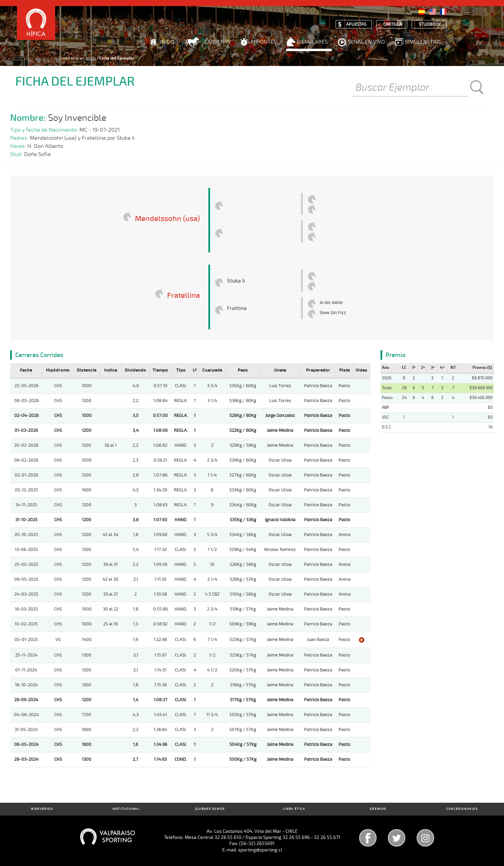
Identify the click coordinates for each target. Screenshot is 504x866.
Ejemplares (312, 42)
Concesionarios (462, 809)
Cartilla (393, 25)
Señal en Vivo (366, 42)
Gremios (378, 809)
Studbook (430, 25)
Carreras (217, 42)
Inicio (167, 42)
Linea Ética (294, 809)
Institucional (126, 809)
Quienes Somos (210, 809)
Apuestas (356, 25)
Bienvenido (42, 809)
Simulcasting (423, 42)
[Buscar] (410, 88)
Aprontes (264, 42)
